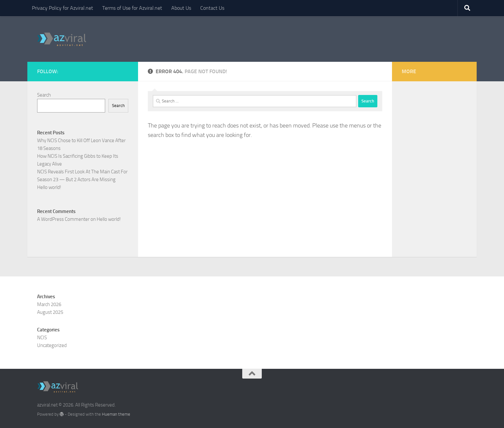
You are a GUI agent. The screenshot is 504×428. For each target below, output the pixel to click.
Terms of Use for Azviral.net (132, 8)
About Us (181, 8)
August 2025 (50, 312)
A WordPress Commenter (63, 219)
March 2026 (49, 304)
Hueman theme (116, 414)
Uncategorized (52, 345)
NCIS (42, 338)
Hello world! (49, 187)
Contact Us (212, 8)
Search (44, 95)
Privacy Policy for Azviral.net (63, 8)
